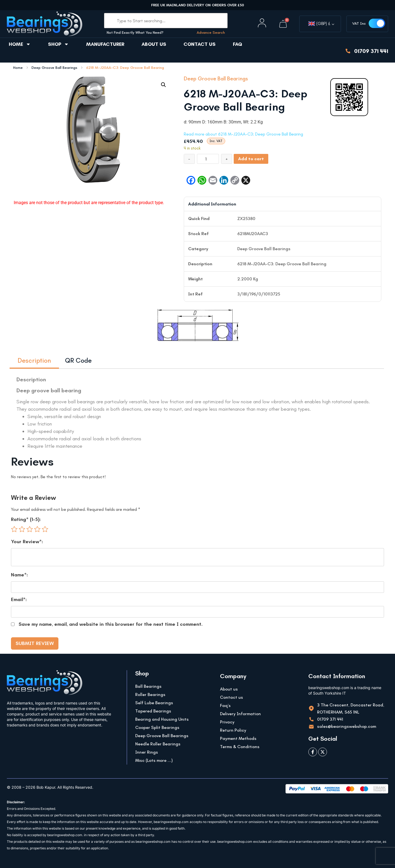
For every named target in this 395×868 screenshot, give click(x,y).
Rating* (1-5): (26, 519)
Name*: (19, 575)
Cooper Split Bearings (157, 727)
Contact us (200, 44)
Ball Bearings (148, 686)
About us (154, 44)
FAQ (238, 44)
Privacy (227, 722)
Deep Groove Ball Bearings (54, 68)
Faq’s (225, 705)
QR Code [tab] (78, 360)
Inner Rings (147, 752)
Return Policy (233, 730)
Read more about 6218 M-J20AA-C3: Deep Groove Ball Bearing (243, 134)
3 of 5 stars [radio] (30, 529)
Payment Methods (238, 738)
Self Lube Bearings (154, 703)
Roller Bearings (150, 694)
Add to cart (251, 159)
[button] (163, 85)
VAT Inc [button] (359, 23)
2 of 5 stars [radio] (22, 529)
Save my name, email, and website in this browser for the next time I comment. (111, 624)
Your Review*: (27, 542)
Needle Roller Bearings (158, 744)
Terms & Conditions (240, 747)
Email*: (19, 599)
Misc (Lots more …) (154, 760)
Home (20, 44)
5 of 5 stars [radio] (45, 529)
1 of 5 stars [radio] (14, 529)
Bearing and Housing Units (162, 719)
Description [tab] (34, 360)
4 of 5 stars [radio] (37, 529)
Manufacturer (105, 44)
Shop (58, 44)
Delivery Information (240, 714)
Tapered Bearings (153, 711)
